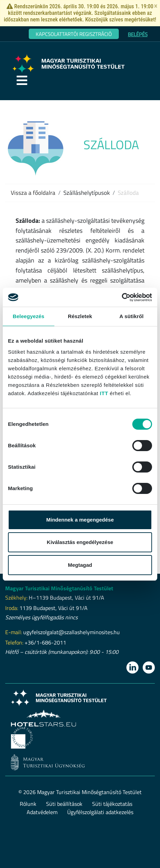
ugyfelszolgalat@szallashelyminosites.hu (72, 632)
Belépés (138, 34)
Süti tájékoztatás (112, 804)
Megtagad (80, 565)
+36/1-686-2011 (45, 642)
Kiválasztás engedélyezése (80, 542)
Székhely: (16, 598)
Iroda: (12, 608)
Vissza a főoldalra (33, 193)
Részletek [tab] (80, 316)
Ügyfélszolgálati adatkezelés (100, 812)
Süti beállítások (64, 804)
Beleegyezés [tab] (29, 316)
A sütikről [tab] (132, 316)
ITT (104, 393)
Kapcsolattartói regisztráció (74, 34)
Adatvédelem (42, 812)
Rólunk (28, 804)
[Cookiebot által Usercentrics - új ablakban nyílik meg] (122, 297)
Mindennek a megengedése (80, 520)
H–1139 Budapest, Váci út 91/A (66, 598)
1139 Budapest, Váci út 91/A (54, 608)
